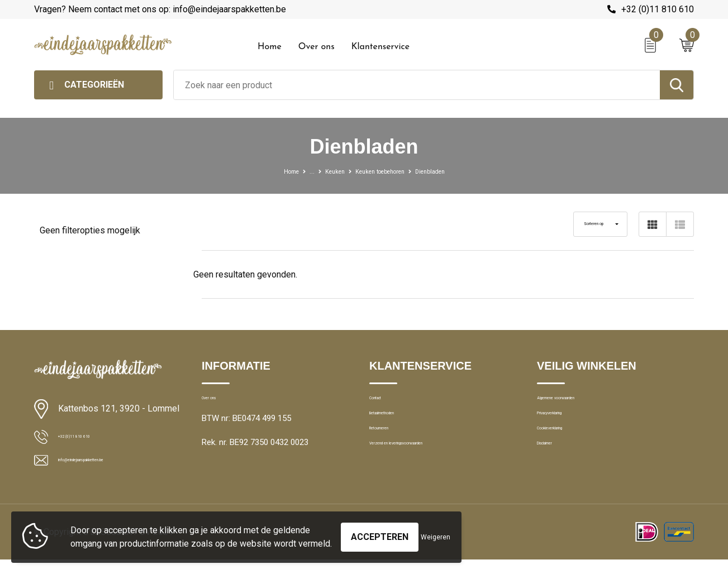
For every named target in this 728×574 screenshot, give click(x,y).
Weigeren (436, 532)
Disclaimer (556, 475)
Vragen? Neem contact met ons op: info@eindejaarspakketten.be (160, 9)
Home (270, 47)
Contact (384, 403)
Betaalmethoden (399, 427)
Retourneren (392, 451)
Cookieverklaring (567, 451)
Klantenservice (381, 47)
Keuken (322, 171)
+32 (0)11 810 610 (658, 9)
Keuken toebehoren (384, 171)
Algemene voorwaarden (581, 403)
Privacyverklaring (567, 427)
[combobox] (417, 85)
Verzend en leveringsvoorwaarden (432, 475)
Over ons (317, 47)
